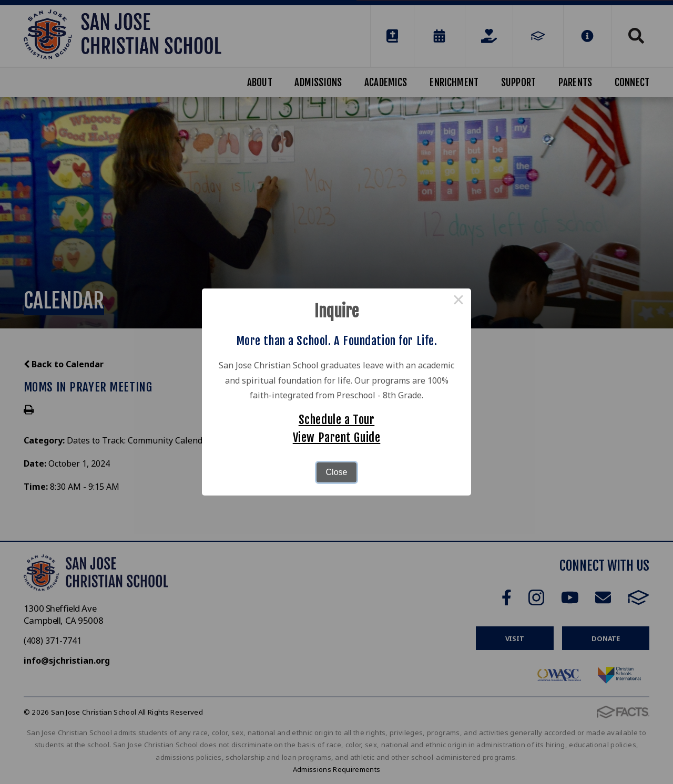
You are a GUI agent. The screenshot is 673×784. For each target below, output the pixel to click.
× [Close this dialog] (458, 301)
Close (337, 472)
